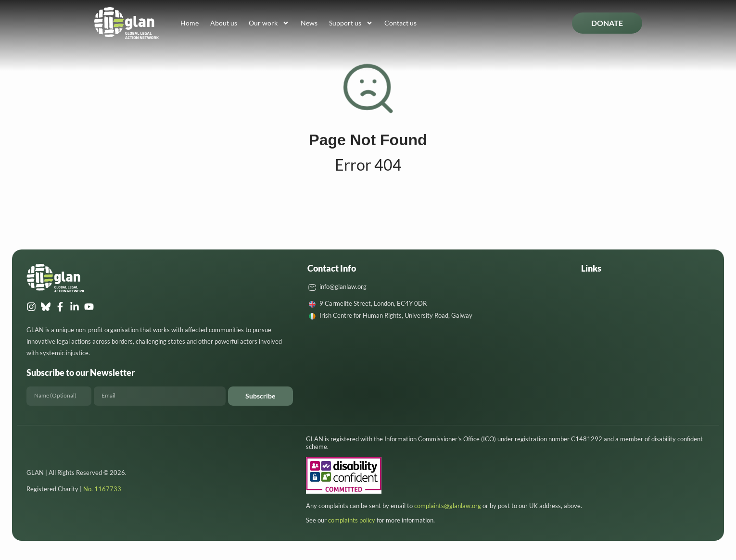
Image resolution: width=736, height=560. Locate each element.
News (309, 23)
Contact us (400, 23)
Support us (351, 23)
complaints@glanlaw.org (448, 506)
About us (224, 23)
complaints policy (352, 520)
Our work (269, 23)
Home (190, 23)
